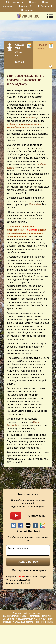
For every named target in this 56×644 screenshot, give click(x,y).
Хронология (14, 2)
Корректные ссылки (44, 622)
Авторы (25, 6)
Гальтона (31, 118)
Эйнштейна (35, 204)
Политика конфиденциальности (28, 613)
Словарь (45, 6)
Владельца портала (24, 622)
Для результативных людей (16, 616)
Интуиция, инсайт (42, 47)
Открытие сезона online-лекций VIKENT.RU (26, 580)
